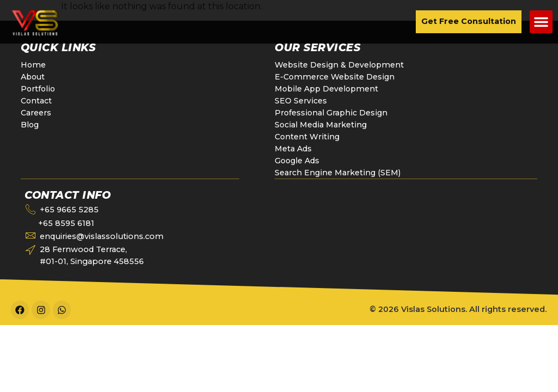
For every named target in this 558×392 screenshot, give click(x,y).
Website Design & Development (340, 65)
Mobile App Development (328, 89)
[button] (541, 22)
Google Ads (298, 161)
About (34, 77)
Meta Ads (293, 149)
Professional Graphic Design (331, 113)
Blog (30, 125)
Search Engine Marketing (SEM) (338, 173)
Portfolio (38, 89)
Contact (37, 101)
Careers (36, 113)
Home (34, 65)
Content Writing (307, 137)
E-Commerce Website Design (335, 77)
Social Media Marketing (320, 125)
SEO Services (301, 101)
